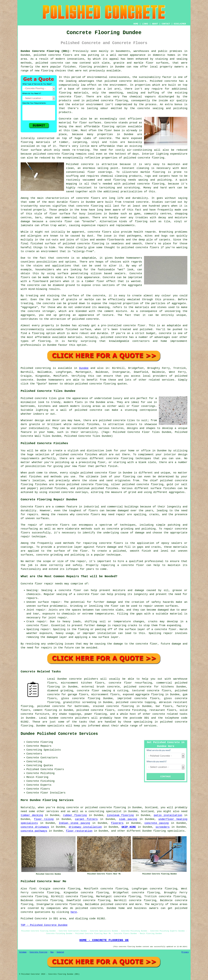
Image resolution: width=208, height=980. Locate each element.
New (52, 952)
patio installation (168, 815)
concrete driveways (35, 827)
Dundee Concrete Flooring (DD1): (46, 51)
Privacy (185, 952)
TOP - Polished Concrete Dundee (44, 925)
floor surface (31, 150)
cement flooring (45, 710)
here (74, 912)
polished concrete (47, 55)
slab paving (128, 819)
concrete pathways (34, 831)
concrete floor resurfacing (130, 683)
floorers (117, 823)
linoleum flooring (120, 815)
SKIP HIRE (129, 827)
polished (128, 247)
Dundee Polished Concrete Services (59, 734)
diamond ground (64, 285)
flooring (108, 127)
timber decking (32, 815)
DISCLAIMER (180, 24)
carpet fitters (86, 819)
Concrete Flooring (38, 952)
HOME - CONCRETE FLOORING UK (104, 940)
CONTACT (166, 24)
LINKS (145, 24)
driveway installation (85, 827)
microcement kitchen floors (83, 683)
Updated (60, 952)
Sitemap (23, 952)
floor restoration (79, 831)
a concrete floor (59, 221)
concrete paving (157, 823)
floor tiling (44, 819)
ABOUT (155, 24)
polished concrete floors (95, 710)
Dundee (84, 368)
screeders (163, 827)
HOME (136, 24)
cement (109, 311)
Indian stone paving (74, 823)
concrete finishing (132, 710)
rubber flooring (75, 815)
